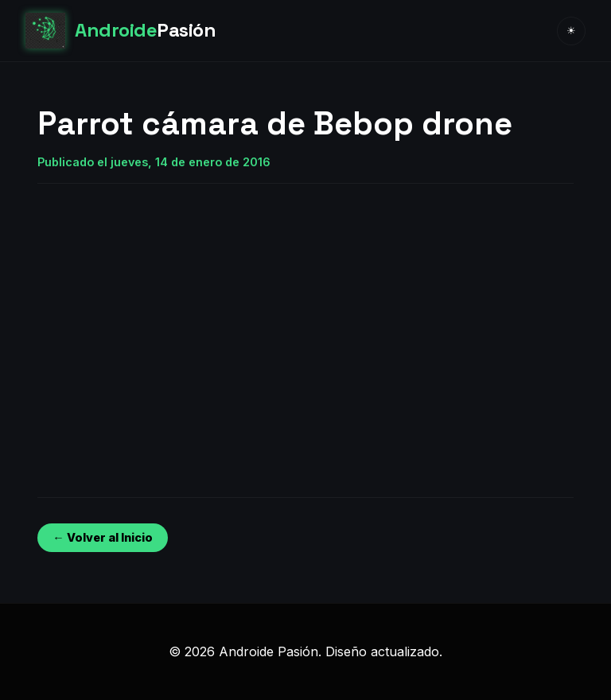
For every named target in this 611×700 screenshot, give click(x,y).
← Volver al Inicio (102, 537)
